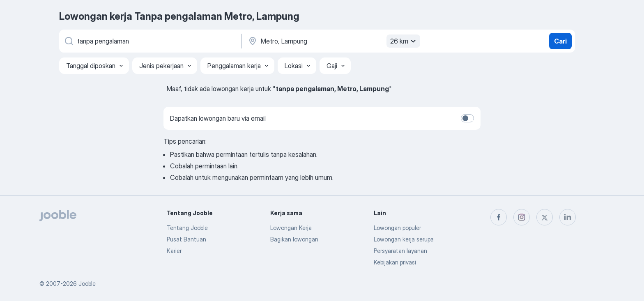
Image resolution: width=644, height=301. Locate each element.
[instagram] (522, 217)
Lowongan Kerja (291, 228)
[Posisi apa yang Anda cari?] (149, 41)
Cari (560, 41)
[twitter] (545, 217)
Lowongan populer (397, 228)
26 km (404, 41)
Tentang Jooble (187, 228)
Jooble (87, 284)
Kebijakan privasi (395, 262)
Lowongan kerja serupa (404, 239)
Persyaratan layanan (400, 251)
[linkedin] (568, 217)
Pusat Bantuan (186, 239)
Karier (174, 251)
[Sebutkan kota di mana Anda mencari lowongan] (333, 41)
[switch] (467, 118)
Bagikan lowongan (294, 239)
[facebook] (499, 217)
